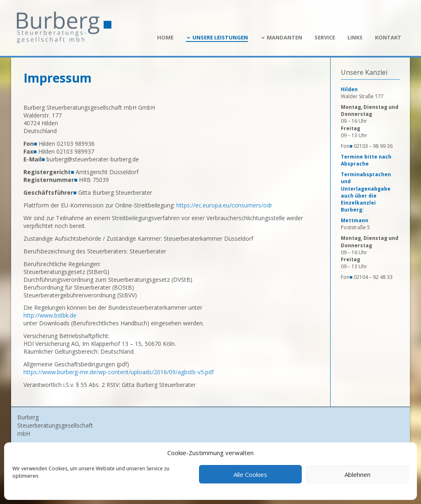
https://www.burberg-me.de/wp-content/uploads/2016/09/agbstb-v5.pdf (119, 372)
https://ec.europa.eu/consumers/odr (224, 205)
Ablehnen (357, 474)
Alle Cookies (250, 474)
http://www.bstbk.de (50, 315)
